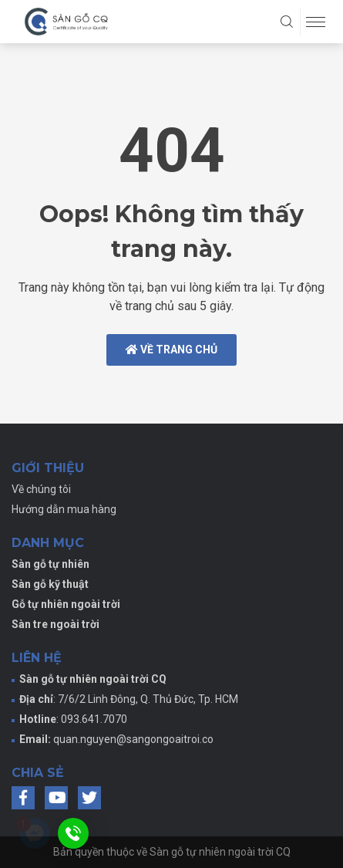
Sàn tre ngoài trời (55, 624)
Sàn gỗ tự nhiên (50, 564)
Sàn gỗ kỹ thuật (50, 584)
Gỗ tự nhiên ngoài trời (66, 604)
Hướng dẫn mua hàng (64, 509)
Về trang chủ (171, 350)
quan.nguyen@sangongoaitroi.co (133, 739)
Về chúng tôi (41, 489)
